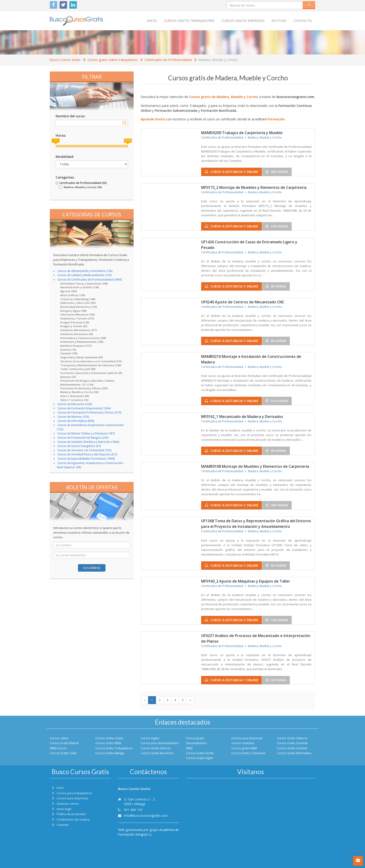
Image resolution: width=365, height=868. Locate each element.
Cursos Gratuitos (243, 743)
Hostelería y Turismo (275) (77, 318)
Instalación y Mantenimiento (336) (82, 342)
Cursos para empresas (247, 738)
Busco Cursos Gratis (65, 60)
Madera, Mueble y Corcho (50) (79, 392)
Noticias (279, 21)
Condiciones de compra (73, 819)
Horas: (61, 135)
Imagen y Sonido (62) (74, 326)
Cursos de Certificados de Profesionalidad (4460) (90, 280)
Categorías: (65, 177)
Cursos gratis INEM (244, 748)
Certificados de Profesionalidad (168, 60)
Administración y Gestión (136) (80, 287)
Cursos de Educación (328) (75, 404)
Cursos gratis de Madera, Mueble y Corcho (223, 97)
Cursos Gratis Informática (294, 753)
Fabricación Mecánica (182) (78, 314)
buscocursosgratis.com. (296, 97)
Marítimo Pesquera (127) (76, 346)
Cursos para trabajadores (74, 793)
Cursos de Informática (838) (76, 421)
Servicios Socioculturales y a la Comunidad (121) (91, 361)
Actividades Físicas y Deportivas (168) (84, 283)
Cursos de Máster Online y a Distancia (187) (86, 433)
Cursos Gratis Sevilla (200, 753)
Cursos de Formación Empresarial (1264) (84, 408)
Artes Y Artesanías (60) (75, 396)
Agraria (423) (69, 291)
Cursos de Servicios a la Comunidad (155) (84, 450)
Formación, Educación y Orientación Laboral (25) (91, 373)
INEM (189, 748)
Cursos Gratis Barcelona (157, 753)
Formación (276, 119)
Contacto (303, 21)
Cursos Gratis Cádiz (63, 753)
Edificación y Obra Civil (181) (78, 303)
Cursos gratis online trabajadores (113, 60)
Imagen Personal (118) (75, 322)
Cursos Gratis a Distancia (248, 753)
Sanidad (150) (69, 353)
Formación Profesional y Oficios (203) (84, 388)
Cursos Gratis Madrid (64, 743)
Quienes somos (68, 804)
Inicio (152, 21)
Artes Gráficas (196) (73, 295)
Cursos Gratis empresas (243, 21)
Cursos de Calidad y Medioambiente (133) (85, 275)
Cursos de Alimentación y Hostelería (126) (85, 271)
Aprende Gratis (153, 119)
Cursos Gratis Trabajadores (114, 748)
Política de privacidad (71, 814)
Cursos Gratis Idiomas (156, 748)
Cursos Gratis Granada (292, 743)
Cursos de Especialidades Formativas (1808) (86, 459)
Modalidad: (65, 157)
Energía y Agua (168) (73, 311)
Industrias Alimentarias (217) (79, 330)
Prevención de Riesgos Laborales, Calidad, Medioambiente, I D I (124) (88, 383)
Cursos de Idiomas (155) (73, 417)
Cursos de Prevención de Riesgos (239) (83, 438)
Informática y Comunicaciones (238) (83, 338)
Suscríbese (92, 568)
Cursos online (59, 738)
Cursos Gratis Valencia (292, 738)
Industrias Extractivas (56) (77, 334)
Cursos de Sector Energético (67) (79, 446)
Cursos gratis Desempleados (196, 741)
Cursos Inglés (150, 738)
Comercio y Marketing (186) (78, 299)
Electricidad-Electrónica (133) (79, 307)
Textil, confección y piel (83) (78, 369)
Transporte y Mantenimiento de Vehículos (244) (91, 365)
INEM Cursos (58, 748)
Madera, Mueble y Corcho (218, 60)
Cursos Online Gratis (109, 738)
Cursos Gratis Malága (110, 753)
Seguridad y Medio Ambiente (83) (82, 357)
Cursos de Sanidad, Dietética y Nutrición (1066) (88, 442)
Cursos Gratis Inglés (200, 758)
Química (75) (68, 350)
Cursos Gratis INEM (108, 743)
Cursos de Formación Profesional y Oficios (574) (89, 412)
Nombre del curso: (71, 116)
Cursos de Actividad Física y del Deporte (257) (87, 454)
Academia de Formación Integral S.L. (148, 832)
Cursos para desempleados (160, 743)
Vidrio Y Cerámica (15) (74, 400)
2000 (128, 141)
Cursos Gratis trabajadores (189, 21)
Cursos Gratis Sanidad (292, 748)
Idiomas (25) (68, 377)
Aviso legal (64, 809)
